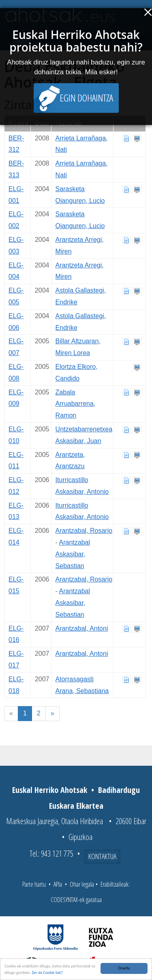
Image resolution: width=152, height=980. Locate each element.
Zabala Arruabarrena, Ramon (76, 404)
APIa (58, 884)
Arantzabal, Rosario (84, 531)
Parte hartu (34, 884)
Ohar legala (82, 884)
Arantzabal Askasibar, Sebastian (73, 554)
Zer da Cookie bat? (47, 972)
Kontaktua (102, 856)
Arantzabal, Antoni (82, 628)
